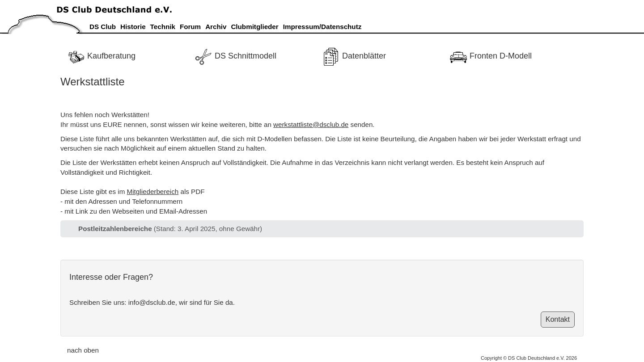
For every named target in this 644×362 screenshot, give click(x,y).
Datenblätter (354, 56)
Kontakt (558, 319)
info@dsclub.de (152, 302)
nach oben (83, 350)
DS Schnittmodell (235, 56)
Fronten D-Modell (491, 56)
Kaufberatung (101, 56)
